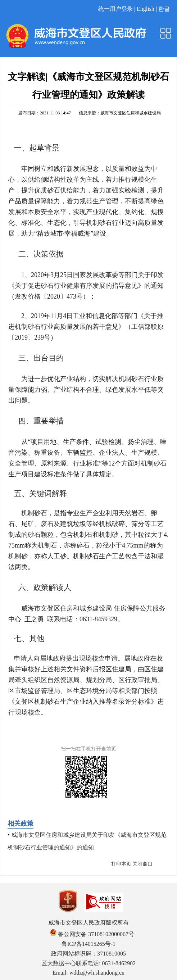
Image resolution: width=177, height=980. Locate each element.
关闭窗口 (142, 864)
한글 (164, 9)
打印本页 (121, 864)
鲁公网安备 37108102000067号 (92, 934)
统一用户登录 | (117, 9)
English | (147, 9)
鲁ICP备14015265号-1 (88, 944)
